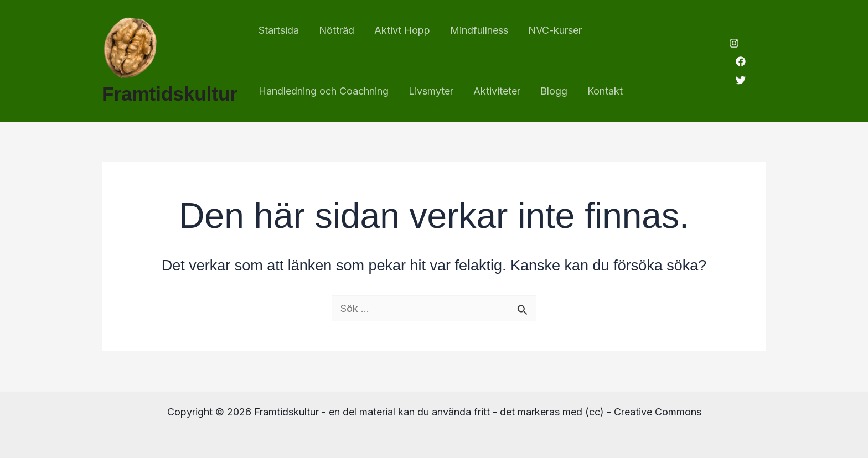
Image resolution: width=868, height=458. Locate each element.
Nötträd (337, 30)
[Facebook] (741, 61)
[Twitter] (741, 80)
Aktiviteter (497, 91)
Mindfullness (479, 30)
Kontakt (605, 91)
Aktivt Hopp (402, 30)
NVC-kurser (555, 30)
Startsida (279, 30)
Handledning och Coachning (324, 91)
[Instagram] (734, 43)
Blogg (554, 91)
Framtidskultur (170, 94)
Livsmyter (431, 91)
